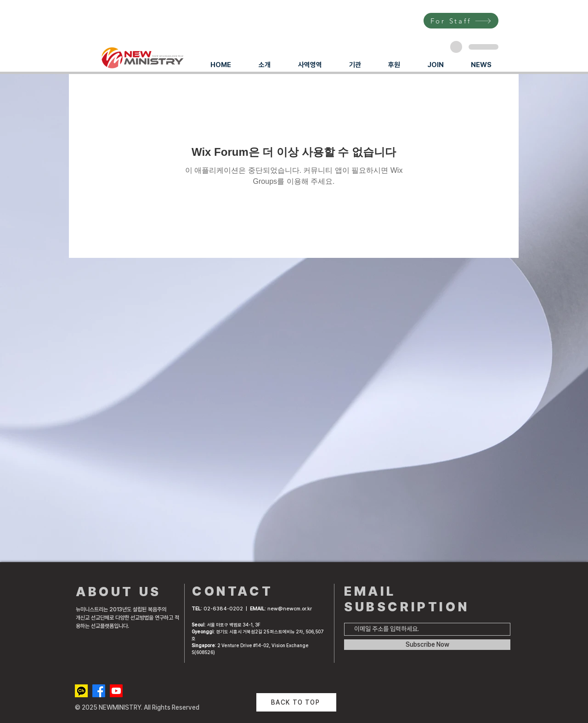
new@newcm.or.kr (290, 609)
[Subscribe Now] (427, 645)
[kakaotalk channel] (81, 691)
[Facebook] (99, 691)
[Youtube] (116, 691)
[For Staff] (461, 21)
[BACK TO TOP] (296, 702)
